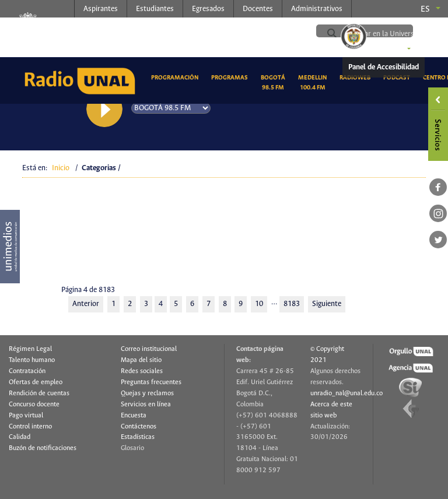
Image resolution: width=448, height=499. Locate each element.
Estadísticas (138, 437)
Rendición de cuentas (39, 393)
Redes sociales (142, 371)
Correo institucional (149, 349)
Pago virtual (26, 416)
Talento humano (32, 360)
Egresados (208, 9)
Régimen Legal (30, 349)
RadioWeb (357, 77)
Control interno (30, 427)
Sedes (393, 50)
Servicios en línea (146, 405)
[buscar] (393, 34)
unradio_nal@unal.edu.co (346, 393)
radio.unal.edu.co (168, 30)
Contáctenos (139, 427)
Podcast (399, 77)
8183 (292, 304)
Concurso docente (34, 405)
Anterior (86, 304)
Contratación (27, 371)
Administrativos (317, 9)
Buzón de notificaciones (43, 448)
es (425, 9)
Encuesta (134, 416)
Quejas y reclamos (147, 393)
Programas (232, 77)
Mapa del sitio (141, 360)
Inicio (61, 168)
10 (259, 304)
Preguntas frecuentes (151, 382)
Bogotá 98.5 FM (275, 82)
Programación (177, 77)
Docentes (258, 9)
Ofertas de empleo (36, 382)
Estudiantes (155, 9)
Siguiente (327, 304)
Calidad (20, 437)
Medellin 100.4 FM (314, 82)
